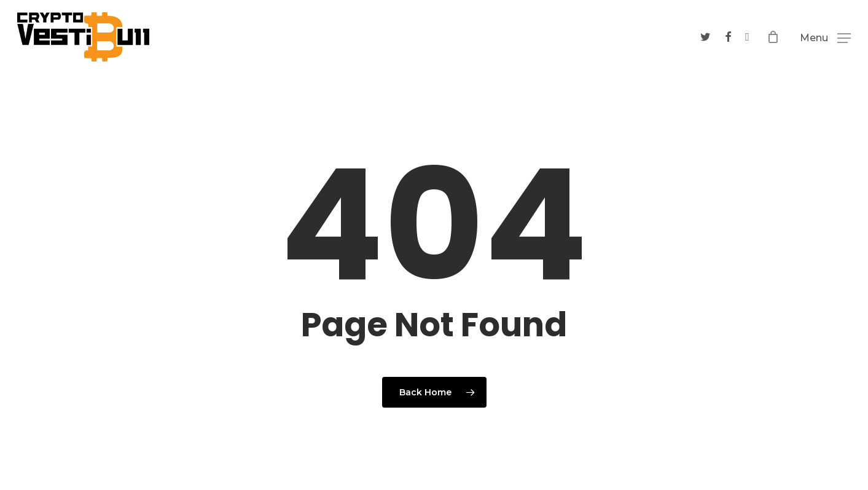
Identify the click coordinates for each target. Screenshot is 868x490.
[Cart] (776, 37)
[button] (825, 38)
